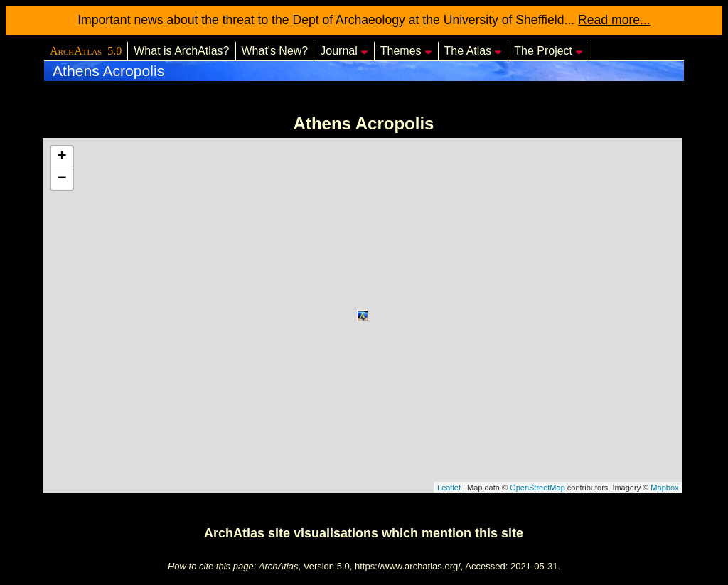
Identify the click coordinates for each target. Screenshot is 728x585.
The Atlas (473, 51)
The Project (548, 51)
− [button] (61, 179)
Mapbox (664, 488)
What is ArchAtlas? (181, 51)
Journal (344, 51)
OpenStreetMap (537, 488)
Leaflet (449, 488)
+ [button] (61, 157)
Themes (406, 51)
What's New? (275, 51)
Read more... (614, 20)
